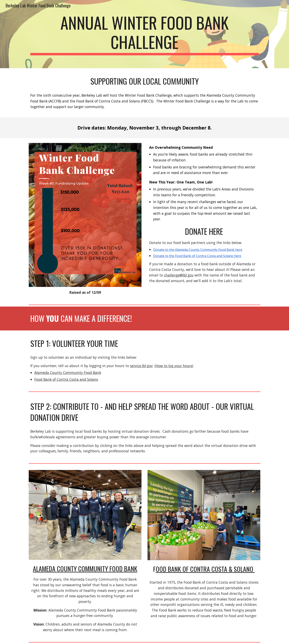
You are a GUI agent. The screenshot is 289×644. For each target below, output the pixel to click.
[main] (144, 34)
